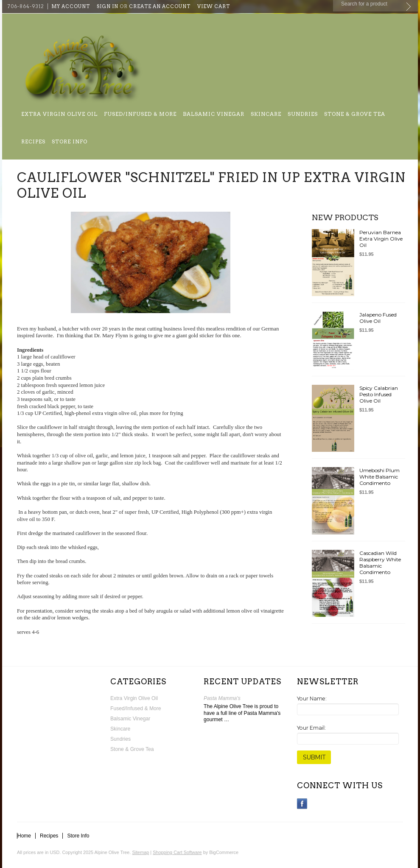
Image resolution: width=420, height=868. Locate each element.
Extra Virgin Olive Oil (59, 114)
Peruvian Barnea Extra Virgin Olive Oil (381, 239)
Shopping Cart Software (177, 852)
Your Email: (311, 728)
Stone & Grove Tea (355, 114)
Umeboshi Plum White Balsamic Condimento (379, 477)
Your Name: (312, 699)
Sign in (108, 6)
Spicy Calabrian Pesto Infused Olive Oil (379, 394)
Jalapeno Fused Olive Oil (378, 318)
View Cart (214, 6)
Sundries (303, 114)
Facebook (302, 804)
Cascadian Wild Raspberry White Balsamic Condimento (380, 563)
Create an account (160, 6)
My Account (71, 6)
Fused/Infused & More (140, 114)
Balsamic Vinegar (214, 114)
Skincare (266, 114)
